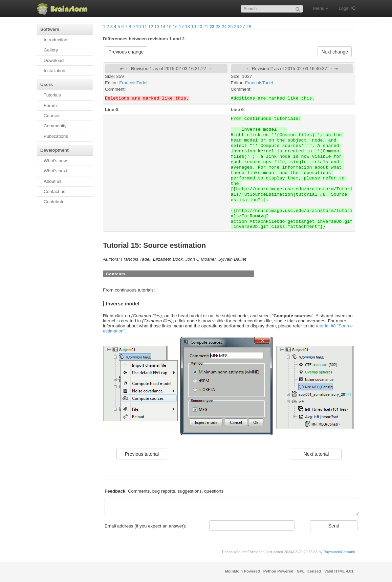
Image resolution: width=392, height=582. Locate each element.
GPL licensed (309, 571)
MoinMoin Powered (242, 571)
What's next (55, 171)
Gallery (51, 50)
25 (230, 27)
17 (181, 27)
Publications (56, 136)
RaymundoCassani (339, 552)
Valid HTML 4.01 (339, 571)
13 (157, 27)
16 (175, 27)
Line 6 (112, 110)
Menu (321, 8)
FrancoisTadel (133, 83)
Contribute (54, 202)
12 (151, 27)
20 (200, 27)
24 (224, 27)
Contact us (55, 191)
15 (169, 27)
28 (248, 27)
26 (236, 27)
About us (53, 181)
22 (212, 27)
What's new (55, 161)
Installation (55, 71)
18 (187, 27)
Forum (50, 105)
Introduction (56, 40)
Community (55, 126)
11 (145, 27)
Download (54, 60)
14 (163, 27)
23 (218, 27)
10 (138, 27)
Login (344, 8)
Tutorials (52, 95)
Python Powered (278, 571)
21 (206, 27)
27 (242, 27)
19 (194, 27)
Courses (52, 116)
